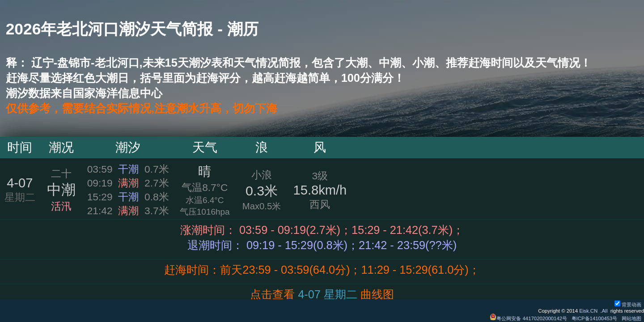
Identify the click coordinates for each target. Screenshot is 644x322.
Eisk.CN (588, 311)
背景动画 (628, 305)
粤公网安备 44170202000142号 (529, 318)
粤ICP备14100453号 (595, 318)
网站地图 (631, 318)
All (605, 311)
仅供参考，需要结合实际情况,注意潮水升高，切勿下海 (142, 108)
